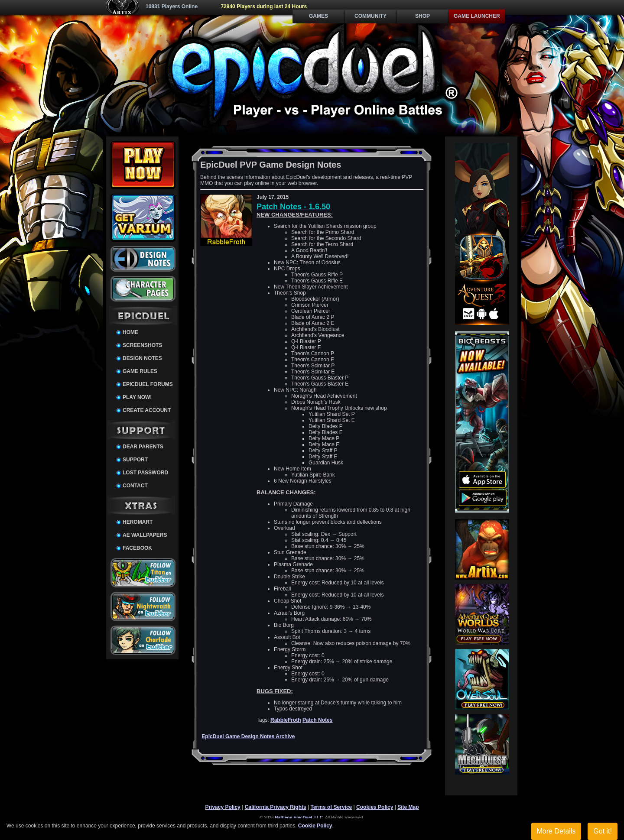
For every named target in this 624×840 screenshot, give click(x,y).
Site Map (408, 807)
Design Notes (142, 358)
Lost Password (145, 473)
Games (318, 16)
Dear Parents (143, 447)
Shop (422, 16)
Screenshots (142, 345)
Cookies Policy (375, 807)
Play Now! (137, 397)
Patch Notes (317, 720)
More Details (556, 831)
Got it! (603, 831)
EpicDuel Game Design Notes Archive (248, 736)
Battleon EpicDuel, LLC (299, 818)
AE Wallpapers (145, 535)
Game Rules (140, 371)
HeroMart (138, 522)
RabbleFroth (286, 720)
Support (135, 460)
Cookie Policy (315, 826)
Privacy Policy (223, 807)
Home (130, 332)
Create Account (147, 410)
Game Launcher (477, 16)
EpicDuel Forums (148, 384)
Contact (135, 486)
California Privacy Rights (276, 807)
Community (370, 16)
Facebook (137, 548)
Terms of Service (331, 807)
